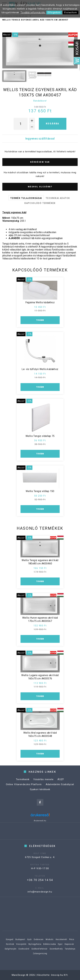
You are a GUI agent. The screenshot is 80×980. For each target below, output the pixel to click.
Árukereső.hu (40, 821)
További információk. (33, 12)
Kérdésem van (40, 162)
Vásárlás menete (43, 783)
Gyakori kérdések (40, 793)
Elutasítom (71, 12)
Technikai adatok (58, 198)
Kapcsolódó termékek (40, 203)
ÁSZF (61, 783)
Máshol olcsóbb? (40, 187)
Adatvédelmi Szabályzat (60, 788)
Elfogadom (54, 12)
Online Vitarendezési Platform (24, 788)
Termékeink (23, 783)
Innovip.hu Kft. (60, 975)
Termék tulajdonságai (26, 198)
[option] (40, 50)
